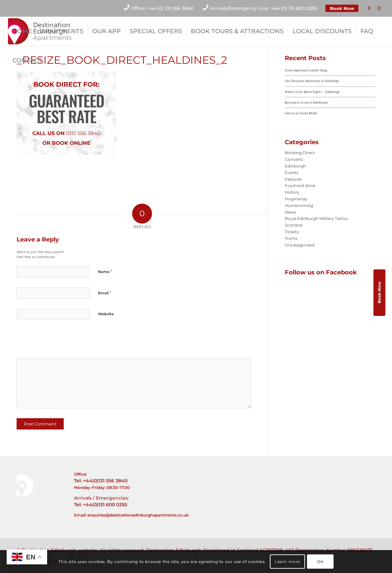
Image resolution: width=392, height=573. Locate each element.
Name (105, 271)
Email (105, 293)
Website (106, 314)
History (292, 192)
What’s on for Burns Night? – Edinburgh (312, 92)
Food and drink (300, 186)
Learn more (287, 562)
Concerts (294, 159)
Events (292, 173)
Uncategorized (300, 245)
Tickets (292, 232)
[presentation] (62, 341)
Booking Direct (300, 153)
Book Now (342, 8)
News (290, 212)
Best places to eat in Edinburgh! (307, 102)
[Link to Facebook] (369, 8)
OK (320, 562)
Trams (291, 238)
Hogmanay (296, 199)
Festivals (293, 179)
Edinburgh (295, 166)
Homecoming (299, 205)
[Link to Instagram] (379, 8)
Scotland (294, 225)
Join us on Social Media (301, 113)
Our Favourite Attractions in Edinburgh (312, 81)
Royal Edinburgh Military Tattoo (316, 218)
